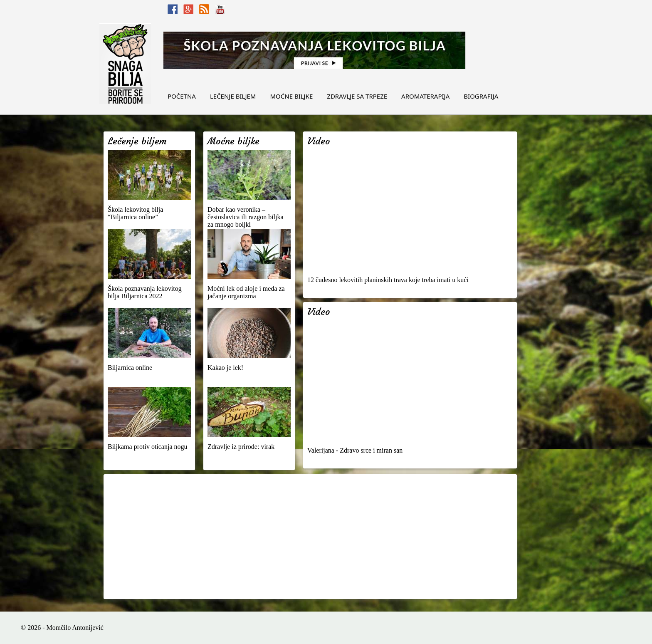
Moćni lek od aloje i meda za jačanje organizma (246, 292)
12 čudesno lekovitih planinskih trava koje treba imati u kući (388, 280)
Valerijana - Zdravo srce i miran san (355, 450)
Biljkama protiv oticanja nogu (148, 447)
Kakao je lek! (225, 368)
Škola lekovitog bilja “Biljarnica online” (135, 213)
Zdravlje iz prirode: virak (241, 447)
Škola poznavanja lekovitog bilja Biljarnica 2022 (145, 292)
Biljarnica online (130, 368)
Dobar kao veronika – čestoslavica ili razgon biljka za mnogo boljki (246, 217)
